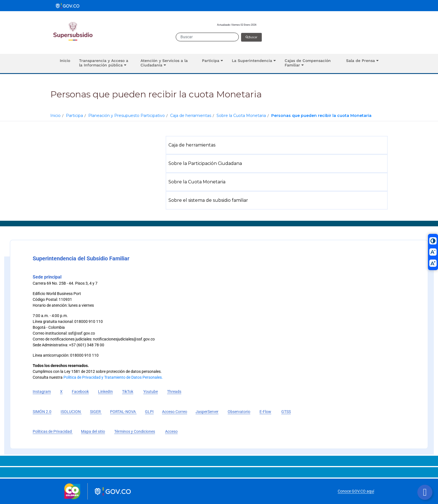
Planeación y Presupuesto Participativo (127, 116)
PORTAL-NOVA (123, 412)
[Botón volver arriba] (425, 492)
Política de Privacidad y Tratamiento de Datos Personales (113, 377)
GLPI (149, 412)
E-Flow (265, 412)
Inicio (55, 116)
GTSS (286, 412)
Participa (74, 116)
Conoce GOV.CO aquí (356, 491)
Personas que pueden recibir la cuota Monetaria (321, 116)
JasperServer (207, 412)
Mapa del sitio (93, 431)
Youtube (151, 392)
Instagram (42, 392)
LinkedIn (105, 392)
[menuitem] (278, 145)
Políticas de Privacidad (53, 431)
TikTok (128, 392)
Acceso (171, 431)
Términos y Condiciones (135, 431)
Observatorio (239, 412)
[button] (105, 63)
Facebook (80, 392)
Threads (174, 392)
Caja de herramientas (191, 116)
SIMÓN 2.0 (42, 412)
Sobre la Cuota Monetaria (241, 116)
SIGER (96, 412)
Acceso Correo (175, 412)
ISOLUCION (71, 412)
